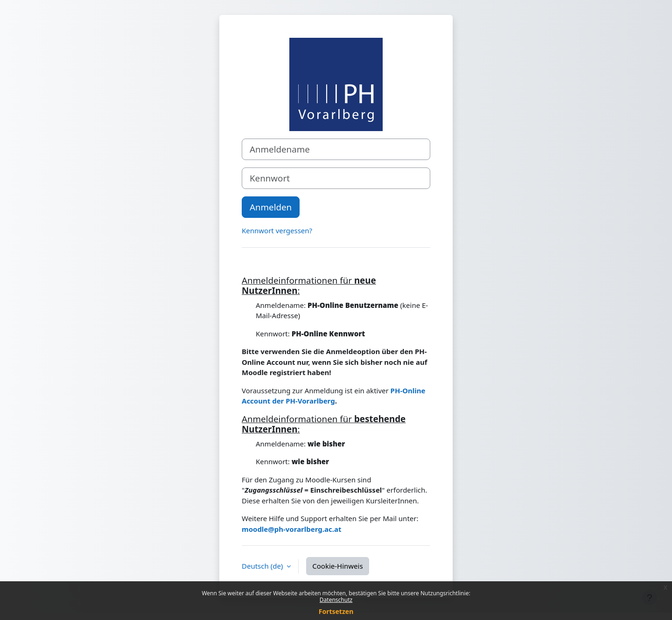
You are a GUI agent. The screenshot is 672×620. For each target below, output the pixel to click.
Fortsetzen (336, 611)
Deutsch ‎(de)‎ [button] (263, 566)
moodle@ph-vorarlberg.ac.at (291, 529)
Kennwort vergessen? (277, 230)
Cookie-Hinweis (337, 566)
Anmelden (271, 207)
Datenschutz (336, 600)
